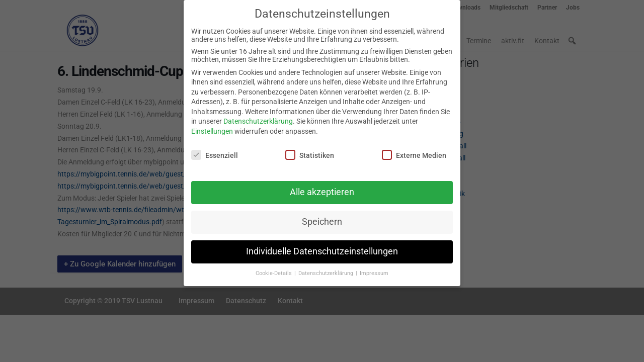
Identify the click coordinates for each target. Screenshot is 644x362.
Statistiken (310, 150)
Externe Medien (414, 150)
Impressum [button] (374, 269)
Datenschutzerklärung (258, 117)
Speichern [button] (322, 217)
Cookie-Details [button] (274, 269)
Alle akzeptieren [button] (322, 188)
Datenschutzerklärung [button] (327, 269)
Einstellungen (212, 127)
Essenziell (215, 150)
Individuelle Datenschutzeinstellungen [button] (322, 247)
